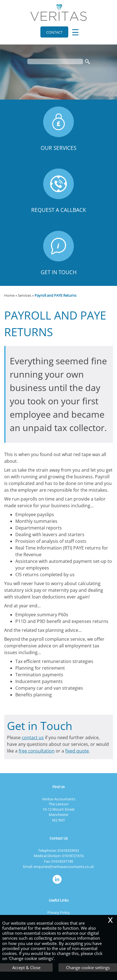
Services (25, 295)
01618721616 (73, 856)
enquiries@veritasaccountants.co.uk (64, 867)
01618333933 (68, 850)
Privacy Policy (59, 912)
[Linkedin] (58, 884)
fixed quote (77, 751)
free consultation (37, 751)
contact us (33, 738)
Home (9, 295)
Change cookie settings (88, 967)
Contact (54, 32)
